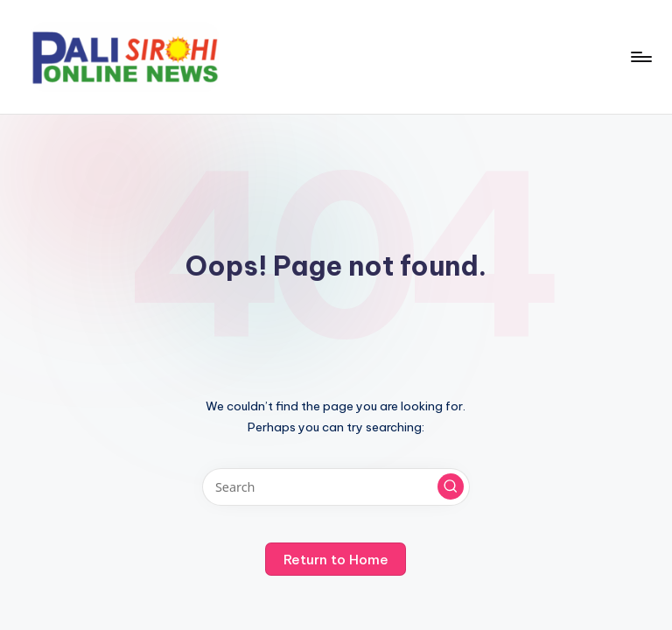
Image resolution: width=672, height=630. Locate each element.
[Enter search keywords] (336, 487)
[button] (451, 486)
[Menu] (640, 57)
